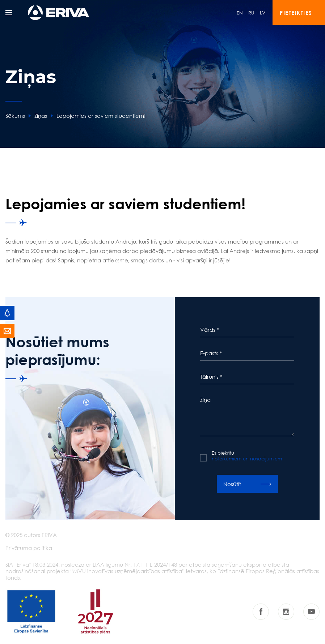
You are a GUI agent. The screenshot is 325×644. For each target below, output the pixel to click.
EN (240, 13)
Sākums (15, 116)
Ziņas (41, 116)
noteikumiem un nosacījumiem (247, 459)
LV (263, 13)
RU (251, 13)
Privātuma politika (29, 548)
